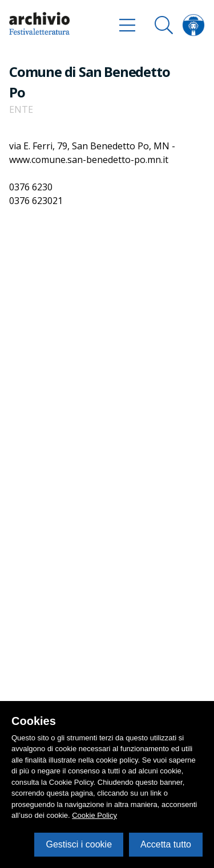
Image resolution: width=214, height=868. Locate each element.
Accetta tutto (166, 844)
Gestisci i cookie (79, 844)
